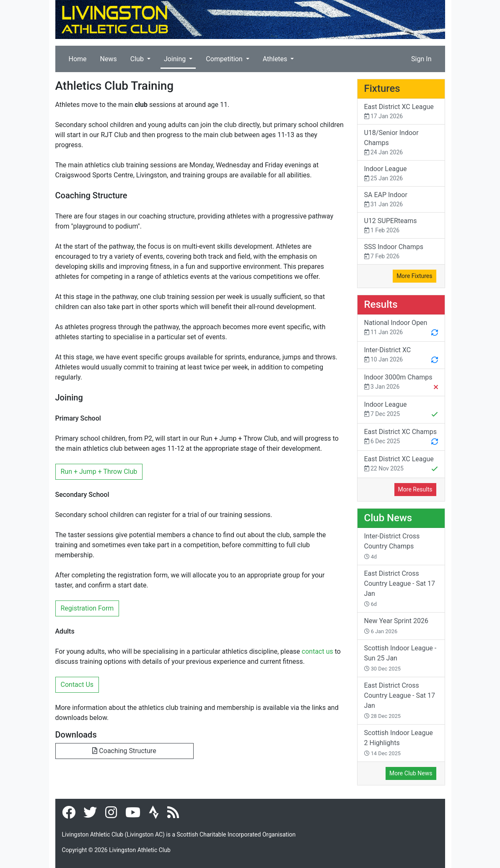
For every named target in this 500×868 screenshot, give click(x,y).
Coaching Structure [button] (124, 751)
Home (78, 59)
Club (138, 59)
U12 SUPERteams (401, 226)
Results (381, 304)
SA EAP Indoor (401, 200)
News (109, 59)
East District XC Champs (401, 437)
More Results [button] (415, 489)
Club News (388, 518)
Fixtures (382, 88)
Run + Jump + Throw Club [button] (99, 472)
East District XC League (401, 112)
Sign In (421, 59)
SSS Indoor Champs (401, 252)
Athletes (276, 59)
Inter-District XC (401, 356)
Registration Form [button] (87, 608)
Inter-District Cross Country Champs (392, 546)
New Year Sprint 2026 (396, 626)
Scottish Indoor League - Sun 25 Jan (400, 658)
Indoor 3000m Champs (401, 383)
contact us (317, 651)
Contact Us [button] (77, 685)
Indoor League (401, 174)
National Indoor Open (401, 328)
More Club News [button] (411, 773)
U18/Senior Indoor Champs (401, 143)
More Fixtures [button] (414, 276)
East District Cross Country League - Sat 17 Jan (400, 588)
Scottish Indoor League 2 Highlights (399, 743)
